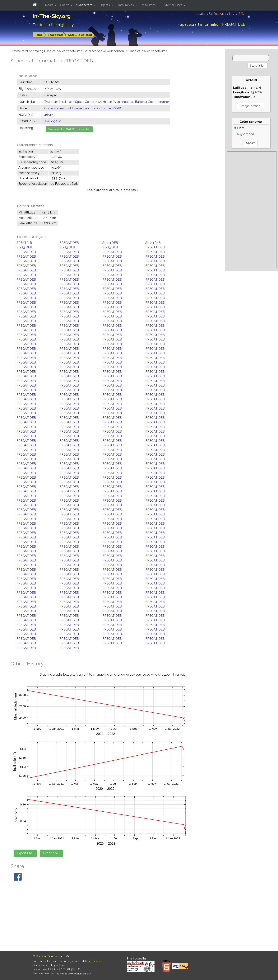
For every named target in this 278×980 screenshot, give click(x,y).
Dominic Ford (45, 956)
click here (97, 961)
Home (39, 35)
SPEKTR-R (24, 243)
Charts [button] (65, 5)
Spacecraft (56, 35)
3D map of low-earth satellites (146, 51)
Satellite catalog (80, 35)
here (62, 965)
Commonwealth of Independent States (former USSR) (83, 108)
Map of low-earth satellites (64, 51)
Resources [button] (149, 5)
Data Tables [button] (126, 5)
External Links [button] (173, 5)
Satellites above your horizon (104, 51)
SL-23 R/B (153, 243)
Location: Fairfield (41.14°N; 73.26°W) (220, 14)
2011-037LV (53, 121)
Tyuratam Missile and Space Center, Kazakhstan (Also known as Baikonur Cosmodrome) (107, 102)
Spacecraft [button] (84, 5)
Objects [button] (105, 5)
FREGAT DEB (69, 243)
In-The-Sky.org (52, 16)
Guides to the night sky (53, 25)
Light (239, 128)
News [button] (49, 5)
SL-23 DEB (110, 243)
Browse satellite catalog (27, 51)
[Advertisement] (252, 210)
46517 (49, 115)
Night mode (244, 134)
